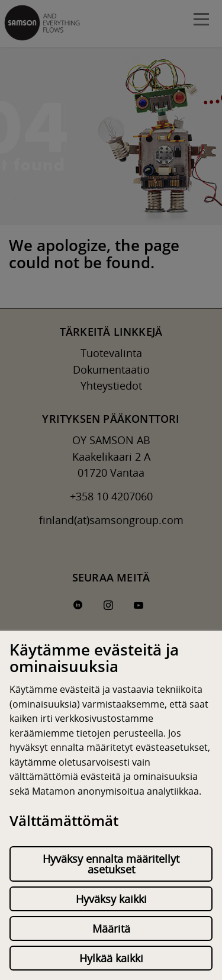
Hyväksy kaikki (111, 899)
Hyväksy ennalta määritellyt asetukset (111, 864)
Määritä (111, 928)
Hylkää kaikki (111, 958)
